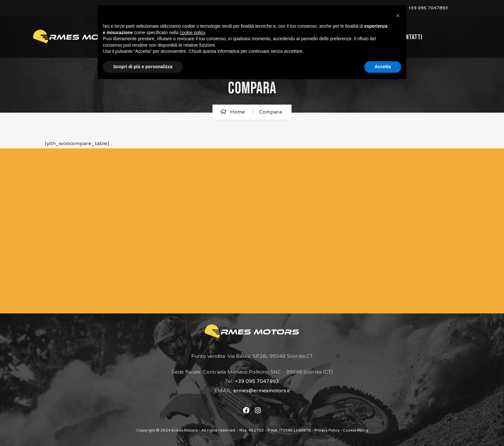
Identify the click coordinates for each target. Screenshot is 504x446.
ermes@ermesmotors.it (262, 391)
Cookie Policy (355, 430)
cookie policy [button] (192, 33)
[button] (398, 15)
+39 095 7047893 (428, 8)
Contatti (411, 37)
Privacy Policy (327, 430)
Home (238, 112)
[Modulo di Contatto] (240, 229)
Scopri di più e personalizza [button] (143, 67)
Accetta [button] (383, 67)
